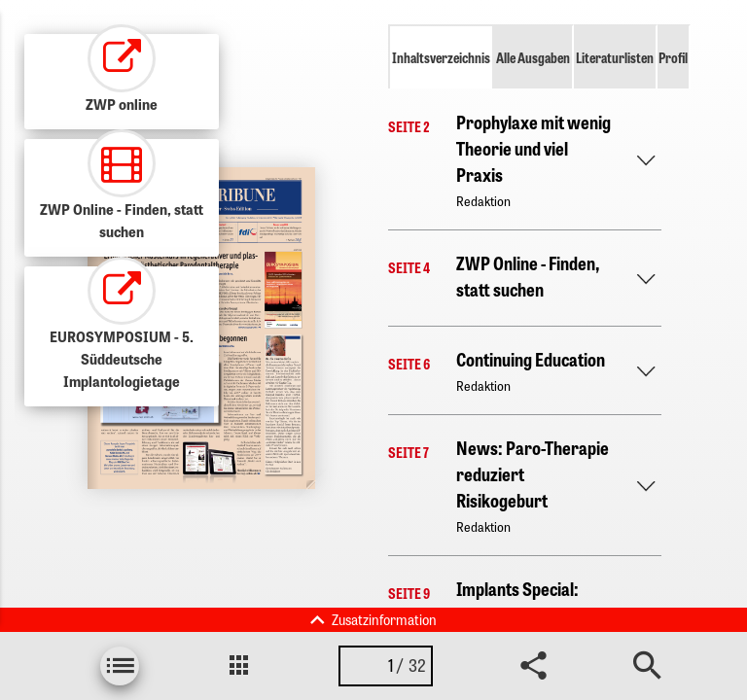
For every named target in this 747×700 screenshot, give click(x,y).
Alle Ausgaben (533, 57)
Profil (673, 57)
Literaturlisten (615, 57)
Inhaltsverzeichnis (441, 57)
